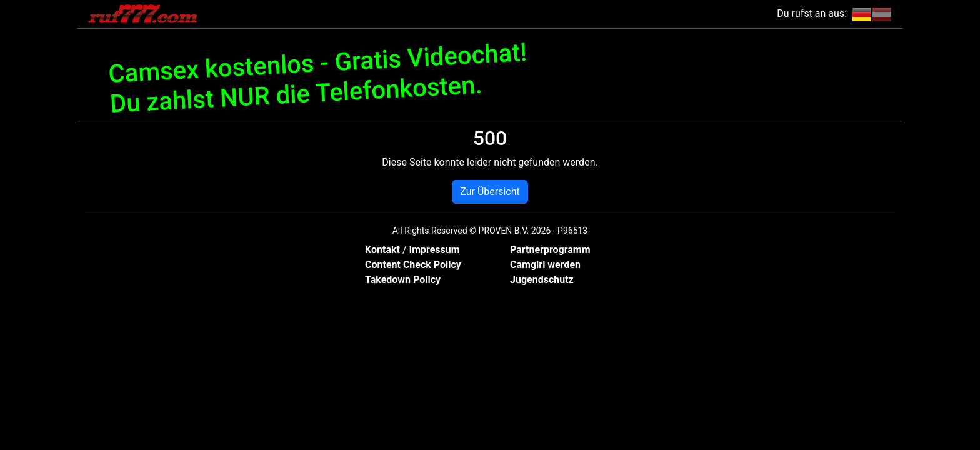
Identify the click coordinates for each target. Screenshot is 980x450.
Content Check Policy (413, 265)
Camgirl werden (545, 265)
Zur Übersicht (490, 192)
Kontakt (384, 250)
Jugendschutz (542, 280)
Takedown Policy (403, 280)
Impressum (434, 250)
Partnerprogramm (550, 250)
